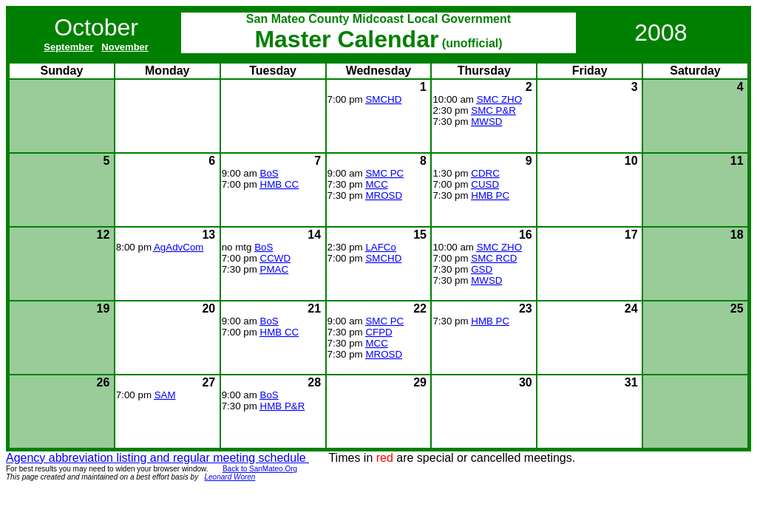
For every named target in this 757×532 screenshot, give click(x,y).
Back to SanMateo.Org (260, 469)
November (125, 47)
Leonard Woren (230, 477)
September (68, 47)
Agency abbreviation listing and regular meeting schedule (157, 458)
